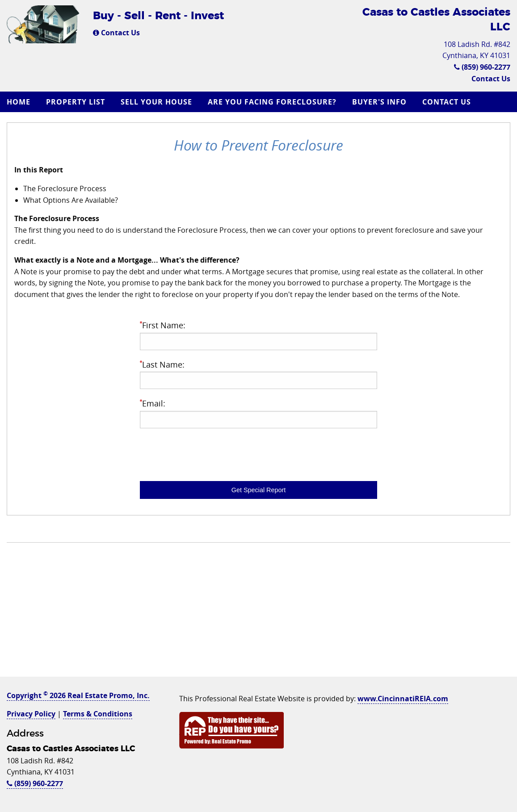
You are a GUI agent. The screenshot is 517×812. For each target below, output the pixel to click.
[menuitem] (20, 102)
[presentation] (208, 453)
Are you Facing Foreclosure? (272, 102)
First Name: (259, 335)
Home (19, 102)
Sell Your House (156, 102)
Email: (259, 413)
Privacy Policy (31, 714)
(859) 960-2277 (482, 67)
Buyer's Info (379, 102)
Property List (76, 102)
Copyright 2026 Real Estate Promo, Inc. (78, 695)
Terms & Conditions (98, 714)
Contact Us (116, 33)
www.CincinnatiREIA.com (403, 699)
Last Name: (259, 374)
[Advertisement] (258, 614)
